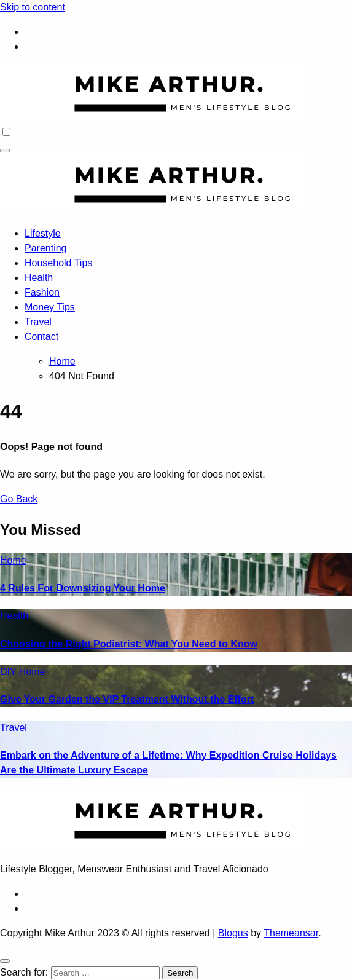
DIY (10, 672)
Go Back (19, 499)
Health (39, 278)
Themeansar (291, 933)
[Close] (5, 961)
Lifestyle (43, 233)
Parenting (46, 248)
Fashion (42, 292)
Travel (38, 322)
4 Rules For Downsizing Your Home (83, 588)
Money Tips (50, 307)
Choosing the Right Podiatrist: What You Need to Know (129, 644)
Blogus (233, 933)
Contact (41, 337)
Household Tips (58, 263)
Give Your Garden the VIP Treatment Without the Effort (127, 699)
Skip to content (33, 7)
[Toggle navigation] (5, 151)
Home (13, 560)
